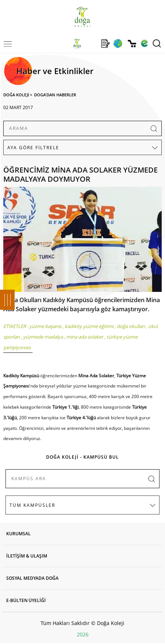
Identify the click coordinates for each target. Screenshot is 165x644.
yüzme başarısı (45, 326)
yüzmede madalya (43, 337)
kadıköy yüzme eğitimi (89, 326)
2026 (83, 634)
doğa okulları (131, 326)
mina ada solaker (85, 337)
